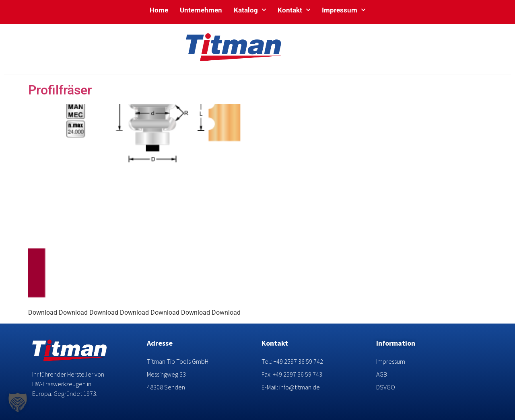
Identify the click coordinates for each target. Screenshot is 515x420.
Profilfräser (60, 90)
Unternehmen (201, 10)
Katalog (250, 10)
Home (159, 10)
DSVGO (386, 387)
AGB (382, 374)
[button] (18, 402)
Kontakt (294, 10)
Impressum (344, 10)
